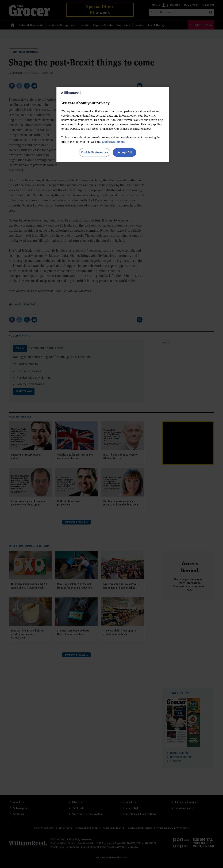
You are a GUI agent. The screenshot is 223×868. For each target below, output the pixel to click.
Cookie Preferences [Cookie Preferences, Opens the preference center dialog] (95, 152)
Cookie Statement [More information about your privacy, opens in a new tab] (113, 142)
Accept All (125, 152)
